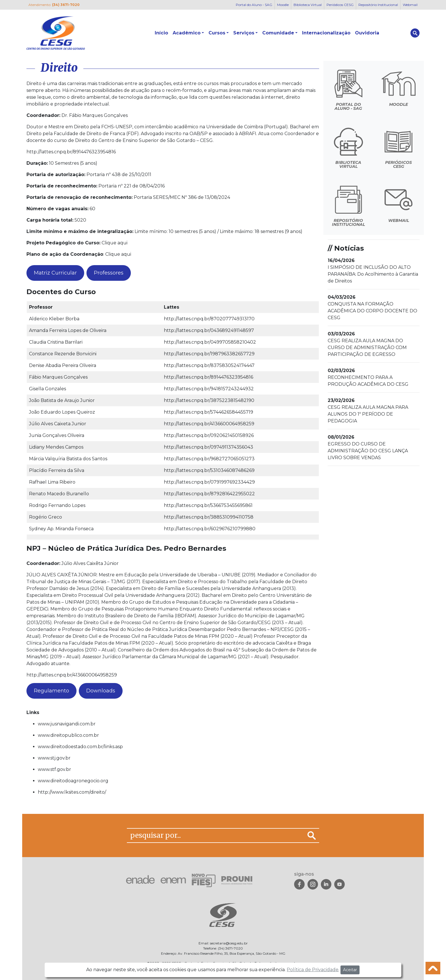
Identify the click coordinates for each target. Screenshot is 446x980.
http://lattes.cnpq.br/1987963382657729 (209, 354)
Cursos (217, 33)
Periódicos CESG (340, 5)
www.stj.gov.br (54, 758)
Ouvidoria (367, 33)
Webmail (410, 5)
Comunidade (278, 33)
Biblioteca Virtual (308, 5)
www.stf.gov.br (54, 769)
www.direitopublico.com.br (68, 735)
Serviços (244, 33)
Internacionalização (326, 33)
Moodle (283, 5)
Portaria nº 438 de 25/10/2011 (119, 175)
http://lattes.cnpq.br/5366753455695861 (208, 505)
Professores (109, 273)
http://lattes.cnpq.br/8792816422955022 (209, 494)
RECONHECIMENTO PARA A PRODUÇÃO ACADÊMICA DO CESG (368, 377)
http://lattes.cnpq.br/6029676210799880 (210, 529)
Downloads (101, 691)
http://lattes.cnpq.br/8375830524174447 (209, 365)
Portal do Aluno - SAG (254, 5)
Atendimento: (54, 5)
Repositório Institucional (378, 5)
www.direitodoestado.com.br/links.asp (80, 747)
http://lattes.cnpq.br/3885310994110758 (209, 517)
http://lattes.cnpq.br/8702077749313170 (209, 319)
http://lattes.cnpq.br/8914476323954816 (71, 152)
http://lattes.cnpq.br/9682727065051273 (209, 459)
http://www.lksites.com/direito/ (72, 792)
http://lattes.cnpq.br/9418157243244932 (209, 389)
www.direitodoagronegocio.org (73, 781)
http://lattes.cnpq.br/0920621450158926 (209, 435)
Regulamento (51, 691)
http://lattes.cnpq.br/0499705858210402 (210, 342)
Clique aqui (114, 243)
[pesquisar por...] (216, 835)
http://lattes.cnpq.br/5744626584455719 (208, 412)
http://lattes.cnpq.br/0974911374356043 (208, 447)
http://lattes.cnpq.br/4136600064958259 (209, 424)
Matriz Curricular (55, 273)
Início (161, 33)
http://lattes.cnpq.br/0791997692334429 (209, 482)
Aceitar (350, 970)
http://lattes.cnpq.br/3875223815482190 (209, 400)
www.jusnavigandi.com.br (67, 724)
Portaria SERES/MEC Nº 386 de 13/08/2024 (182, 197)
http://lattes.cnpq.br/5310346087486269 (209, 470)
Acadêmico (187, 33)
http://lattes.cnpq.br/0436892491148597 (209, 330)
